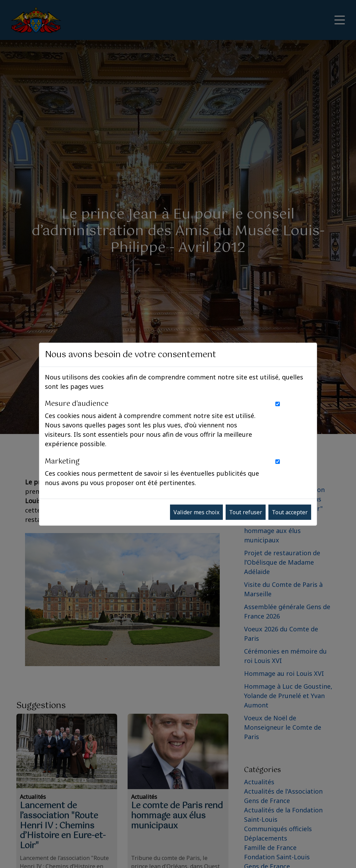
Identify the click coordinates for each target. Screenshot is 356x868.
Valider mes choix (196, 512)
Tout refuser (246, 512)
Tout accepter (290, 512)
